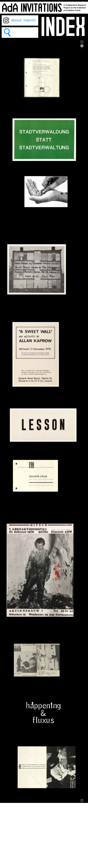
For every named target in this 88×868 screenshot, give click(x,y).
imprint (30, 20)
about (16, 20)
